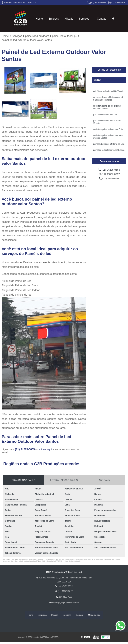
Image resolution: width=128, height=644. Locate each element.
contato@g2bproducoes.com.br (64, 603)
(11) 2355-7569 (109, 179)
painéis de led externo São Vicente (109, 91)
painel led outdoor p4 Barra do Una (109, 148)
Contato (102, 19)
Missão (69, 19)
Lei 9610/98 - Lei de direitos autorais (67, 561)
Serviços (84, 19)
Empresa (54, 19)
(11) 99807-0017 (117, 3)
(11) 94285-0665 (97, 3)
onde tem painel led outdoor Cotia (108, 132)
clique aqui (46, 450)
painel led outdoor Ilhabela (105, 117)
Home (39, 19)
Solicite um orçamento (109, 70)
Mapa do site (94, 615)
